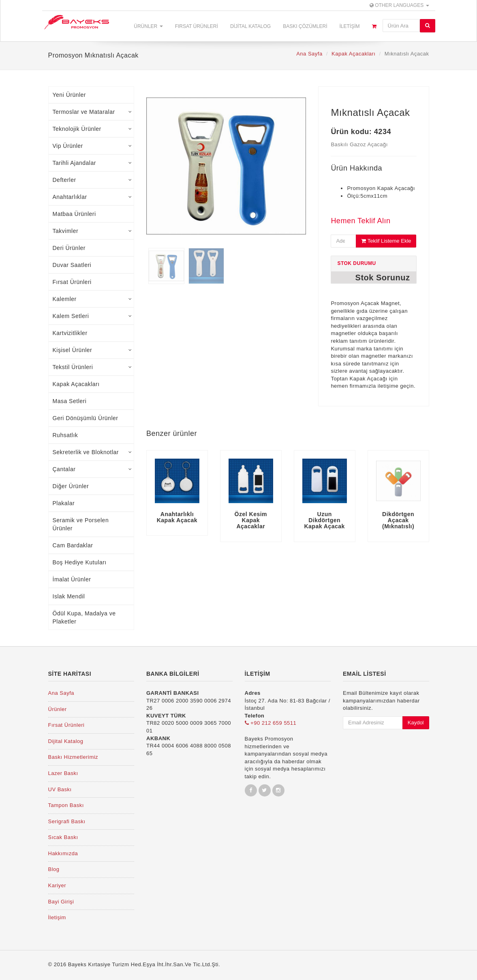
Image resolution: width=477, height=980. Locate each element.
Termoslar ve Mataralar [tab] (92, 112)
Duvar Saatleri (72, 265)
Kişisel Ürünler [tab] (92, 350)
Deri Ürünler (69, 248)
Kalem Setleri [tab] (92, 316)
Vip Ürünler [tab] (92, 146)
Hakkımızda (63, 853)
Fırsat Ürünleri (197, 26)
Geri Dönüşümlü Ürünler (86, 418)
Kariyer (57, 885)
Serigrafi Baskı (67, 821)
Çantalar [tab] (92, 469)
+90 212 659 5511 (271, 723)
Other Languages (399, 5)
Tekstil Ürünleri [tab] (92, 367)
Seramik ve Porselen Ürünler (81, 524)
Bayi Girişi (61, 902)
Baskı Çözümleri (305, 26)
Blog (54, 869)
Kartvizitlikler (70, 333)
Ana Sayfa (309, 54)
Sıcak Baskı (63, 837)
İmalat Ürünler (72, 579)
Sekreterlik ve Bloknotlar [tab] (92, 452)
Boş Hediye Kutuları (80, 562)
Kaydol (416, 723)
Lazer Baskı (63, 773)
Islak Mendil (69, 596)
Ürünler (148, 26)
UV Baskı (60, 789)
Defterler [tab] (92, 180)
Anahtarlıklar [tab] (92, 197)
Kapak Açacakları (353, 54)
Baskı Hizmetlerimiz (73, 757)
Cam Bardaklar (73, 545)
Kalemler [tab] (92, 299)
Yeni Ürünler (70, 95)
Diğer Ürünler (71, 486)
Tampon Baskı (66, 805)
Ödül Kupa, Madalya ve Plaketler (84, 617)
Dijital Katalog (250, 26)
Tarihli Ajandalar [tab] (92, 163)
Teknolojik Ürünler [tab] (92, 129)
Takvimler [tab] (92, 231)
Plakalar (64, 503)
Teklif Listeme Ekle (386, 241)
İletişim (349, 26)
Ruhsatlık (65, 435)
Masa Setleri (70, 401)
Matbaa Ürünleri (74, 214)
